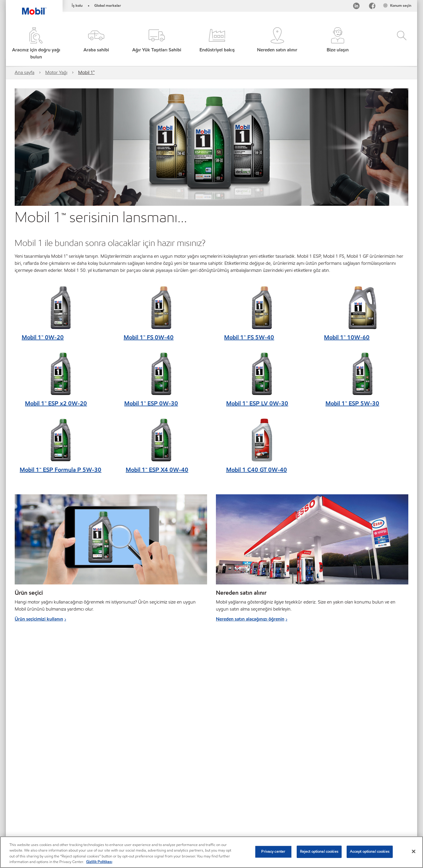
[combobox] (349, 805)
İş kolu (77, 6)
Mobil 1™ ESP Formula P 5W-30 (61, 470)
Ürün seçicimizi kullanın (39, 619)
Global (47, 804)
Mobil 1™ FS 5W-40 (249, 337)
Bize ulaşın (73, 804)
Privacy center (273, 852)
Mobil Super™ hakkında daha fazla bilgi (255, 725)
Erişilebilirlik (219, 804)
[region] (211, 852)
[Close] (414, 851)
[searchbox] (343, 805)
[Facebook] (372, 7)
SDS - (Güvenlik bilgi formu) (173, 804)
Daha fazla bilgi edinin (37, 754)
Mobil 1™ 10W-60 (347, 337)
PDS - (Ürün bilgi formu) (115, 804)
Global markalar (108, 6)
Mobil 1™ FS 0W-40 (149, 337)
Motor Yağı (56, 72)
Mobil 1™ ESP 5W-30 (352, 403)
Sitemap (23, 804)
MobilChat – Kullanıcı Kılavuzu (42, 815)
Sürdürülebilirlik (94, 815)
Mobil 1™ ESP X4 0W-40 (157, 470)
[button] (96, 44)
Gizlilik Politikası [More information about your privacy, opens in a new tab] (99, 862)
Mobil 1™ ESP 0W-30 (151, 403)
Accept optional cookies (370, 852)
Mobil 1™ (86, 72)
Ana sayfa (25, 72)
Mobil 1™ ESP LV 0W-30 (257, 403)
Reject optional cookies (319, 852)
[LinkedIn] (356, 7)
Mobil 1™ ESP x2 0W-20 (56, 403)
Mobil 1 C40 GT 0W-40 (257, 470)
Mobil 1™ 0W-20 (43, 337)
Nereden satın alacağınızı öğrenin (250, 619)
